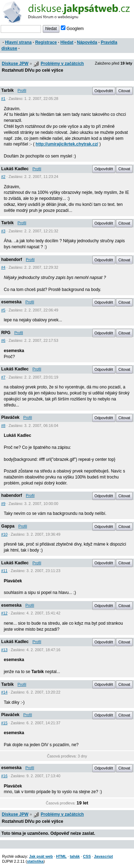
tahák (75, 856)
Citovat (124, 91)
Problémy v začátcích (62, 64)
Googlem (72, 29)
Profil (22, 90)
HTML (61, 856)
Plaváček (10, 417)
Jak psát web (41, 856)
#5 (3, 310)
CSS (87, 856)
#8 (3, 426)
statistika (35, 861)
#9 (3, 504)
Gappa (8, 526)
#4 (3, 267)
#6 (3, 340)
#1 (3, 99)
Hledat (67, 42)
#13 (4, 650)
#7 (3, 377)
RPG (6, 333)
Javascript (103, 856)
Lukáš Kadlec (15, 169)
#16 (4, 776)
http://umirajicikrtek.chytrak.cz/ (67, 144)
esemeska (11, 302)
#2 (3, 177)
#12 (4, 613)
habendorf (12, 260)
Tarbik (8, 90)
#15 (4, 723)
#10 (4, 534)
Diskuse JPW (15, 64)
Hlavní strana (18, 42)
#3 (3, 231)
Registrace (46, 42)
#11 (4, 571)
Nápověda (87, 42)
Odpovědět (104, 91)
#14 (4, 692)
